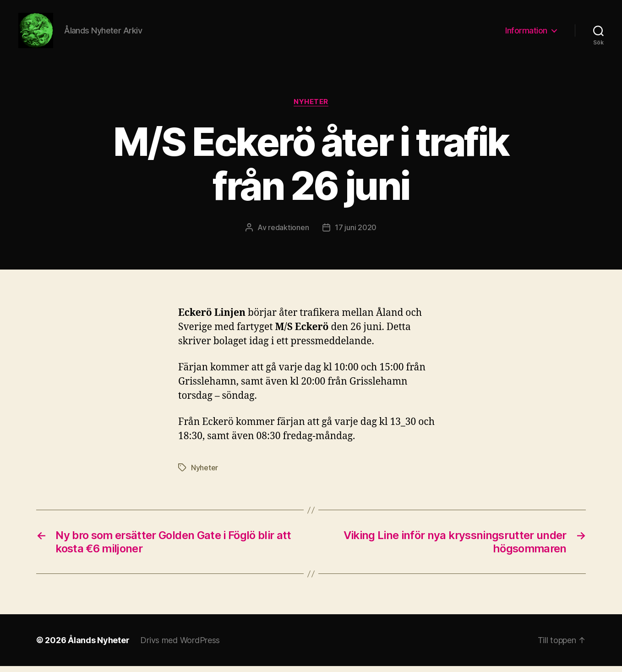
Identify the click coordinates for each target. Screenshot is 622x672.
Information (526, 33)
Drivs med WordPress (180, 646)
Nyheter (311, 108)
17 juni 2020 (356, 233)
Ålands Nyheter (98, 646)
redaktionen (288, 233)
